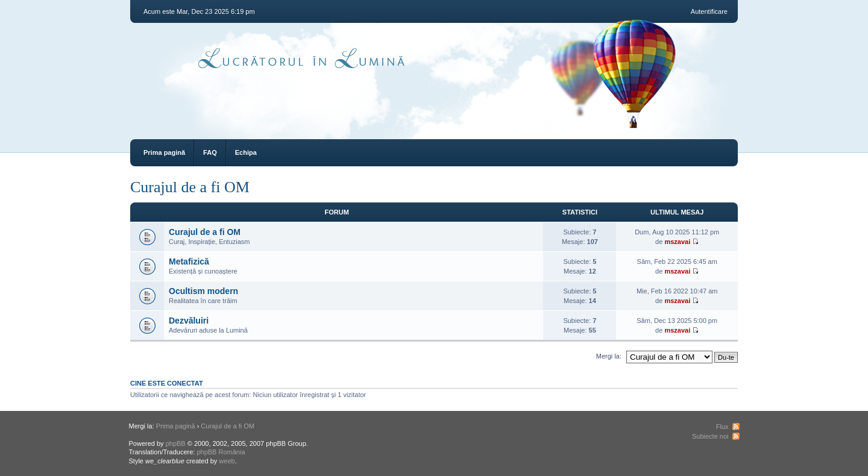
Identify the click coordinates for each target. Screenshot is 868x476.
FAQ (210, 152)
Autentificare (709, 11)
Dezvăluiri (189, 321)
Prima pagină (164, 152)
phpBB (176, 443)
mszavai (677, 242)
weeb (227, 461)
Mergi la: (609, 356)
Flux (722, 427)
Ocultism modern (203, 291)
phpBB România (221, 452)
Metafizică (189, 261)
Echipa (246, 152)
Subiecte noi (710, 436)
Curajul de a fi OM (190, 187)
